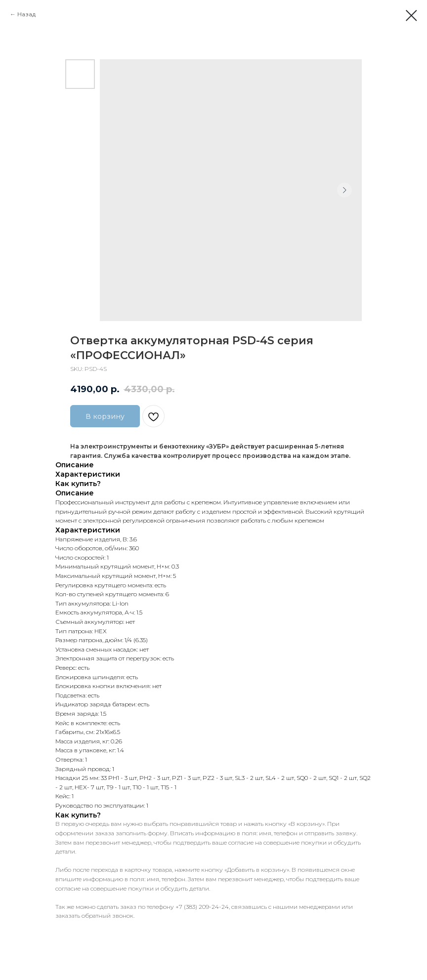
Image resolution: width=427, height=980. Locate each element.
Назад (26, 14)
